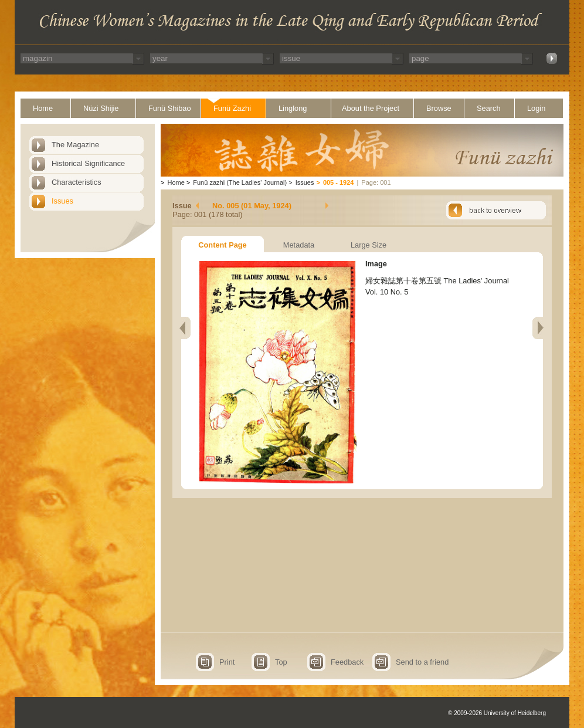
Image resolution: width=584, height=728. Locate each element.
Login (536, 108)
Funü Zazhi (232, 108)
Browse (439, 108)
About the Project (371, 108)
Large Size (369, 245)
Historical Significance (88, 163)
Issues (62, 201)
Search (489, 108)
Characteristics (77, 182)
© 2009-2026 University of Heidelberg (497, 713)
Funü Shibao (170, 108)
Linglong (293, 108)
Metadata (299, 245)
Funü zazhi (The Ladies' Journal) (240, 182)
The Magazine (75, 145)
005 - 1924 (339, 182)
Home (43, 108)
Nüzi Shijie (101, 108)
